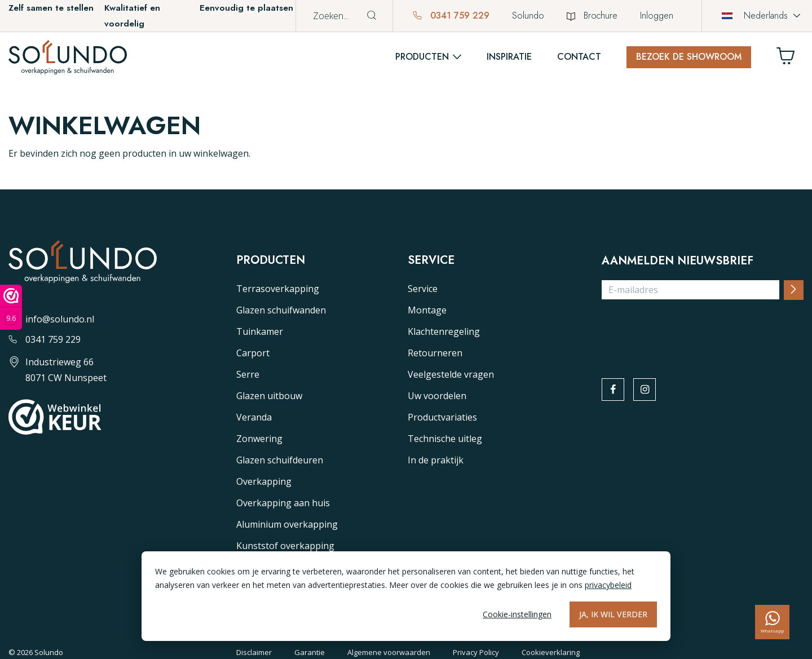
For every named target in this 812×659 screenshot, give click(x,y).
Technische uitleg (445, 439)
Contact (579, 57)
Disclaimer (254, 652)
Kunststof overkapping (285, 546)
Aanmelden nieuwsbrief (678, 261)
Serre (248, 374)
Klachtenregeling (444, 331)
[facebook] (614, 390)
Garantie (310, 652)
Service (423, 289)
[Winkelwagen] (790, 59)
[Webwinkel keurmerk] (11, 307)
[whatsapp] (772, 622)
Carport (253, 353)
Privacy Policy (476, 652)
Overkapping (264, 481)
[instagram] (646, 390)
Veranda (254, 417)
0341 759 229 (451, 16)
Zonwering (259, 439)
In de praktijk (436, 460)
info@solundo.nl (51, 319)
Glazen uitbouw (269, 396)
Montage (427, 310)
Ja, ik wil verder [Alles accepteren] (613, 614)
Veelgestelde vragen (451, 374)
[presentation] (687, 331)
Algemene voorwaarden (389, 652)
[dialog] (406, 596)
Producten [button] (422, 57)
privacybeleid (608, 585)
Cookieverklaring (551, 652)
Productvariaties (442, 417)
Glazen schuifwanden (281, 310)
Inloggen (657, 16)
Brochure (592, 16)
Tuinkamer (260, 331)
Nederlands (755, 16)
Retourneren (435, 353)
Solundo (528, 16)
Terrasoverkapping (278, 289)
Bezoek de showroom (689, 57)
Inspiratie (509, 57)
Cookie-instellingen (517, 614)
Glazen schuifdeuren (280, 460)
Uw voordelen (437, 396)
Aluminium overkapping (287, 524)
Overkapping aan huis (283, 503)
